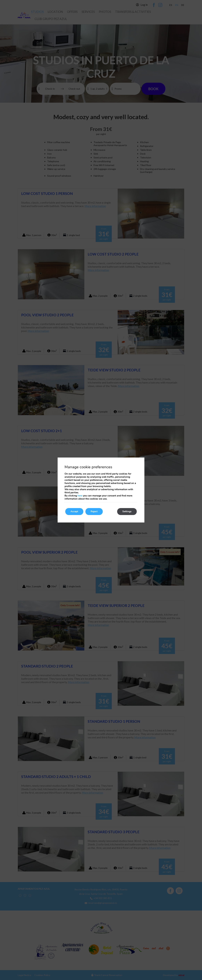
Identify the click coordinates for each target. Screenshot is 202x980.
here (80, 496)
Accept (74, 511)
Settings (127, 511)
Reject (94, 511)
